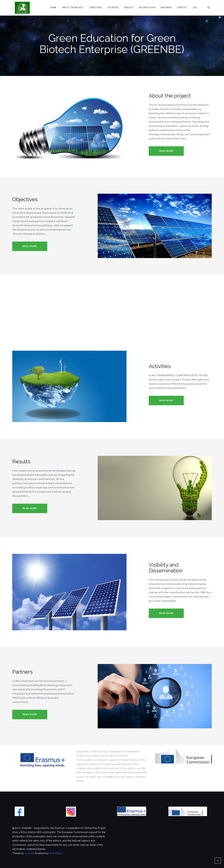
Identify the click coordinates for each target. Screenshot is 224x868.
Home (53, 7)
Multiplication (147, 7)
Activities (113, 7)
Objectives (96, 7)
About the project (73, 7)
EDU (195, 7)
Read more (166, 151)
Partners (166, 7)
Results (128, 7)
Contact (182, 7)
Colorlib (29, 853)
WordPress (56, 853)
